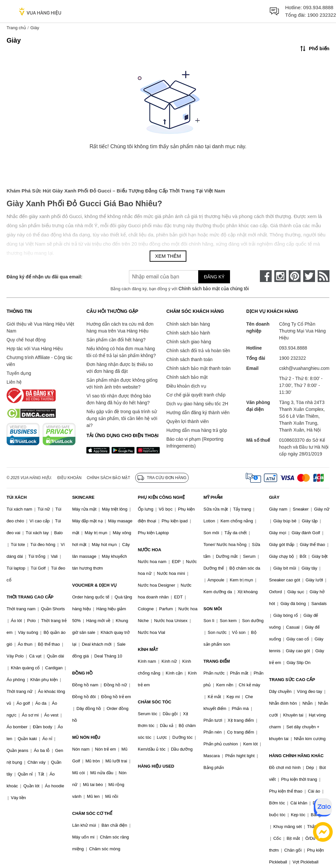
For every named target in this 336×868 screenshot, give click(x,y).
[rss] (324, 276)
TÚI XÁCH (17, 497)
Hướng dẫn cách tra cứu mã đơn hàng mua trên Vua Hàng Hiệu (120, 327)
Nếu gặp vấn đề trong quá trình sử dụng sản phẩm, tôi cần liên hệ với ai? (122, 418)
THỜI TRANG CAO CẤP (30, 597)
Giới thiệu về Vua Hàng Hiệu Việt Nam (40, 327)
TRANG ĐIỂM (217, 661)
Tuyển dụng (19, 373)
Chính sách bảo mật (187, 377)
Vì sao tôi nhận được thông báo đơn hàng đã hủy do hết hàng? (118, 399)
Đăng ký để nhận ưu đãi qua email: (44, 277)
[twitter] (309, 276)
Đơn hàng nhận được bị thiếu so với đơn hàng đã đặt (120, 368)
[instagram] (280, 276)
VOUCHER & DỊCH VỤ (94, 585)
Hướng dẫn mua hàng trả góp (197, 430)
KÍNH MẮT (148, 649)
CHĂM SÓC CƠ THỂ (92, 813)
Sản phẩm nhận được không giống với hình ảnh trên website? (122, 384)
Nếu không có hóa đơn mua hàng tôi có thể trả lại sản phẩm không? (121, 352)
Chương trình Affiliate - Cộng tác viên (40, 361)
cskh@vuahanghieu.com (304, 368)
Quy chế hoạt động (26, 340)
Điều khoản (70, 478)
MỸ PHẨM (213, 497)
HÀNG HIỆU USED (156, 766)
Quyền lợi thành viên (188, 421)
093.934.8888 (318, 7)
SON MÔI (213, 609)
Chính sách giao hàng (189, 342)
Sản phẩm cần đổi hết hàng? (116, 340)
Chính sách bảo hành (188, 333)
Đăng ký (214, 277)
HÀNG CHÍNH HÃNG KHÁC (296, 756)
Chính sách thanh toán (189, 359)
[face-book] (266, 276)
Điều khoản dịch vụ (186, 386)
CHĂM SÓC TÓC (155, 702)
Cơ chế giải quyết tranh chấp (196, 395)
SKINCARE (83, 497)
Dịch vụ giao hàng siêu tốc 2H (197, 404)
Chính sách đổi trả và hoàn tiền (198, 351)
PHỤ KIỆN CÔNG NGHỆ (161, 497)
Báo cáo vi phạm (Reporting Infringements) (195, 443)
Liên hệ (14, 382)
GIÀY (274, 497)
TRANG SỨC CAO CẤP (292, 680)
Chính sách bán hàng (188, 324)
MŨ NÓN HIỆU (86, 737)
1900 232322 (322, 15)
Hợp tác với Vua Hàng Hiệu (35, 349)
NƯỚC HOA (149, 550)
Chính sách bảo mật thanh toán (199, 368)
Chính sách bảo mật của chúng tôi (214, 289)
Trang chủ (16, 28)
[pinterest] (295, 276)
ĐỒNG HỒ (82, 673)
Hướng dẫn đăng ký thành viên (198, 413)
